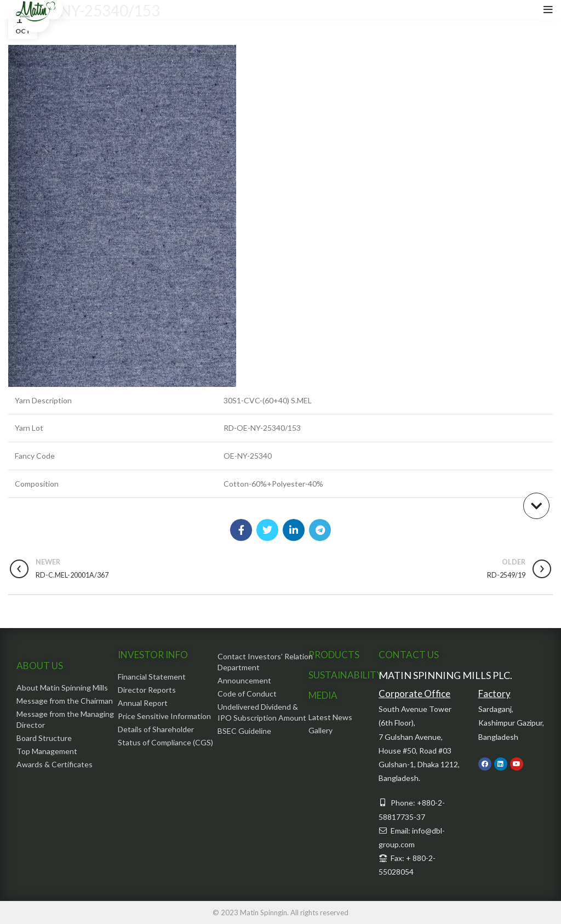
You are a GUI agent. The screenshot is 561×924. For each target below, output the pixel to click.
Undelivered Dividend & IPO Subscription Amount (262, 712)
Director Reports (147, 690)
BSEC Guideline (244, 731)
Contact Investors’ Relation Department (265, 662)
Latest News (330, 717)
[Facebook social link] (241, 530)
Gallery (320, 730)
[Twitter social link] (267, 530)
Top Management (47, 751)
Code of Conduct (247, 694)
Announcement (244, 680)
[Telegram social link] (320, 530)
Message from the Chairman (65, 701)
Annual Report (143, 703)
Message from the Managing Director (65, 719)
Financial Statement (152, 677)
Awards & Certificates (55, 764)
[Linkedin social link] (294, 530)
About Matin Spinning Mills (62, 688)
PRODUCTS (334, 655)
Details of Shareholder (156, 729)
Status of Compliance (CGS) (165, 742)
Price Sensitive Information (164, 716)
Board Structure (44, 738)
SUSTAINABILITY (345, 675)
